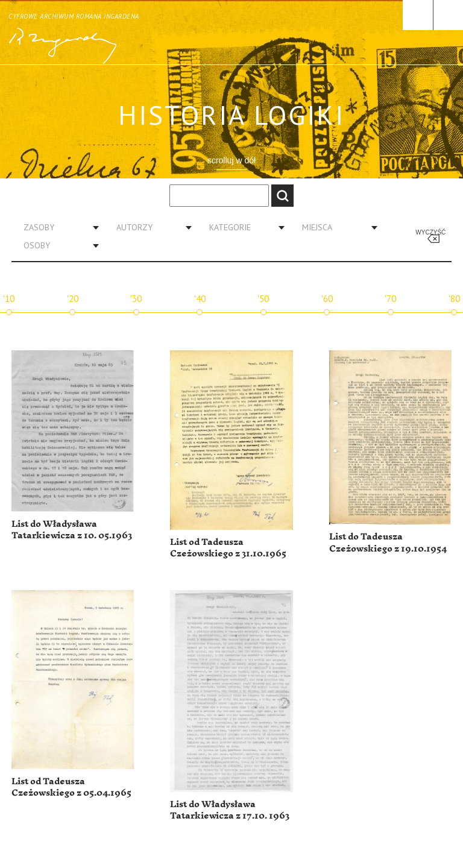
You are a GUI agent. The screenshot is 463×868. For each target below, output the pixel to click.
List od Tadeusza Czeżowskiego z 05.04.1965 (71, 788)
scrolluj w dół (231, 160)
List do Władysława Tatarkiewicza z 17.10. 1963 (230, 810)
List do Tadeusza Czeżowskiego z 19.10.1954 (388, 543)
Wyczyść (430, 232)
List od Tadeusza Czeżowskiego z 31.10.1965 (228, 548)
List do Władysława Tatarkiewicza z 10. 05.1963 (72, 530)
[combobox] (57, 227)
